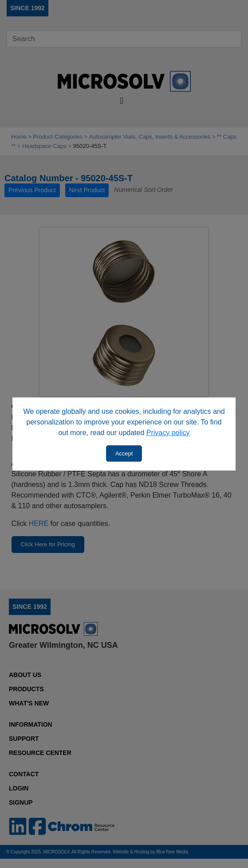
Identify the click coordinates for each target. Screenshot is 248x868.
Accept (124, 453)
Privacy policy (168, 433)
